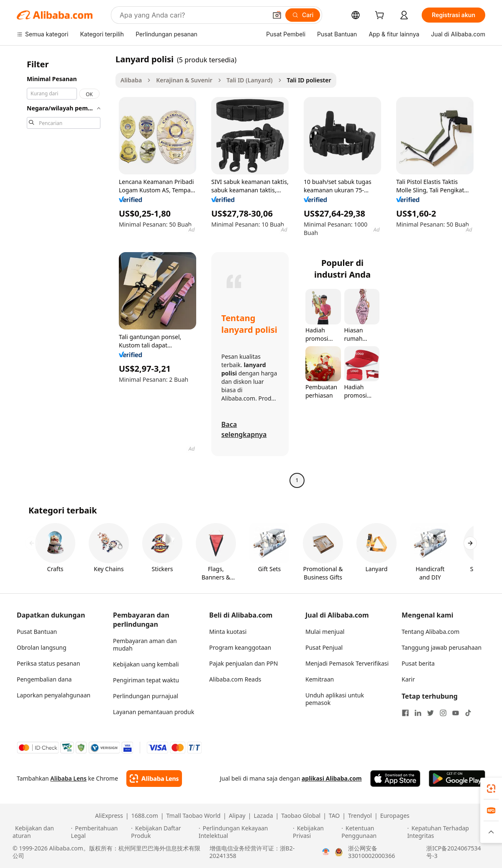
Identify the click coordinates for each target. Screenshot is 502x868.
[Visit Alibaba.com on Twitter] (430, 713)
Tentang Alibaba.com (430, 632)
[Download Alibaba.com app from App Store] (395, 779)
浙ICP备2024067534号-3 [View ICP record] (453, 852)
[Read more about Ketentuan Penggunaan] (373, 832)
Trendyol (360, 816)
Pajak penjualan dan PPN (243, 663)
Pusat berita (418, 663)
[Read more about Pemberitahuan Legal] (100, 832)
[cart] (381, 16)
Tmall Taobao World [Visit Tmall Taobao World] (194, 816)
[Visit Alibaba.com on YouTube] (456, 713)
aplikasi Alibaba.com (332, 778)
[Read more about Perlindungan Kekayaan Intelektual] (245, 832)
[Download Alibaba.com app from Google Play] (457, 779)
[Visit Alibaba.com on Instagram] (443, 713)
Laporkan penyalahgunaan (54, 695)
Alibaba (131, 80)
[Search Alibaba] (192, 15)
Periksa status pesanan (48, 663)
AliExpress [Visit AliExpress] (109, 816)
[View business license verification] (326, 852)
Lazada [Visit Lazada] (263, 816)
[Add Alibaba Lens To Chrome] (154, 779)
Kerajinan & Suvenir (184, 80)
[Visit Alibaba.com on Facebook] (405, 713)
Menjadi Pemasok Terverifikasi (347, 663)
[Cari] (303, 15)
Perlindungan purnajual (146, 696)
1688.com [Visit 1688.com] (145, 816)
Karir (408, 679)
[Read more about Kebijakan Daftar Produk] (163, 832)
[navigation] (64, 271)
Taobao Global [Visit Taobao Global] (301, 816)
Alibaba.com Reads (235, 679)
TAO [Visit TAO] (334, 816)
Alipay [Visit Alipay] (237, 816)
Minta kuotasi (228, 632)
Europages (395, 816)
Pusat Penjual (324, 647)
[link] (491, 789)
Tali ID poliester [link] (309, 80)
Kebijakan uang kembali (146, 664)
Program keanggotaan (240, 647)
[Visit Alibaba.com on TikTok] (468, 713)
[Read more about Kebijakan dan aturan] (41, 832)
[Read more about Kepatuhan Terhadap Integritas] (448, 832)
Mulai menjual (325, 632)
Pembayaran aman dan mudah (145, 645)
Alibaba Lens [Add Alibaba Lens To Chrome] (68, 778)
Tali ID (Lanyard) (250, 80)
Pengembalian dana (44, 679)
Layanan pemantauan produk (154, 712)
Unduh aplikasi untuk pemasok (335, 699)
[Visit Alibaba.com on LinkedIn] (418, 713)
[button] (277, 15)
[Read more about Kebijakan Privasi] (316, 832)
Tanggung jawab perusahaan (442, 647)
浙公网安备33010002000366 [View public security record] (371, 852)
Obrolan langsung (42, 647)
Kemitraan (320, 679)
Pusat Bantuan (37, 632)
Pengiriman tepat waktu (146, 680)
